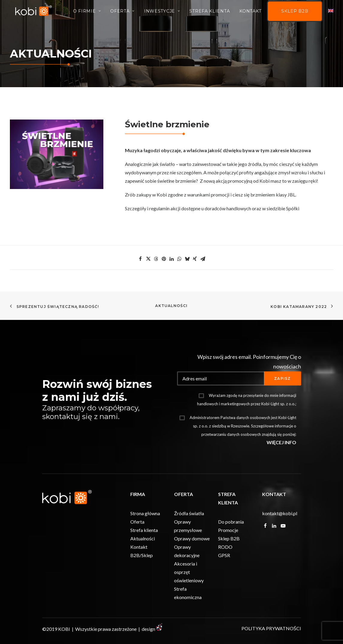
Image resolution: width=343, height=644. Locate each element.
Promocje (228, 530)
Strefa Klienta (210, 13)
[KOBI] (36, 13)
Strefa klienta (144, 530)
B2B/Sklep (142, 555)
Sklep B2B (295, 13)
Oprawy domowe (192, 538)
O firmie (87, 13)
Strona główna (145, 513)
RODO (225, 547)
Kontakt (250, 13)
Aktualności (171, 306)
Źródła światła (189, 513)
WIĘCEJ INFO (281, 442)
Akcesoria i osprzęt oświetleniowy (189, 572)
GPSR (224, 555)
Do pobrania (231, 522)
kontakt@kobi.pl (280, 513)
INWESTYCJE (162, 13)
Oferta (122, 13)
